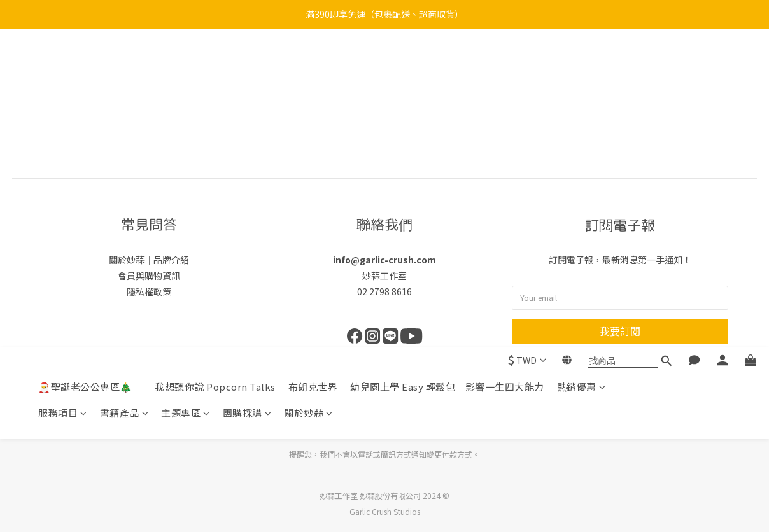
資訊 (171, 276)
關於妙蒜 (308, 94)
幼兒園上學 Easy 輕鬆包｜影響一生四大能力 (447, 68)
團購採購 (247, 94)
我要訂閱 (620, 331)
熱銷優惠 (582, 68)
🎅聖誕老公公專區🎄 (85, 68)
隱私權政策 (149, 291)
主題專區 (186, 94)
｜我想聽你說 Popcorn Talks (210, 68)
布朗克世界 (313, 68)
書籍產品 (124, 94)
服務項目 (63, 94)
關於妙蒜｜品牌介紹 (149, 260)
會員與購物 (140, 276)
